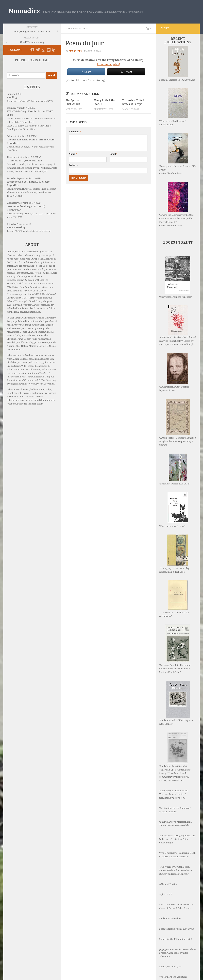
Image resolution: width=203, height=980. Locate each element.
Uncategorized (77, 29)
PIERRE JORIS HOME (32, 60)
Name (73, 154)
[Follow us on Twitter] (38, 50)
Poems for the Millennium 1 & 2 (175, 939)
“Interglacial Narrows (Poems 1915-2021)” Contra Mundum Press (178, 154)
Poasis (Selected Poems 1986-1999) (176, 929)
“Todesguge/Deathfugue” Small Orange (174, 107)
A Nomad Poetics (168, 884)
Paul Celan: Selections (170, 918)
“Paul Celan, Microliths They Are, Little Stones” (176, 703)
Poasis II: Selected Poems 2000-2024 (177, 63)
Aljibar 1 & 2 (166, 894)
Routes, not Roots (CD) (170, 967)
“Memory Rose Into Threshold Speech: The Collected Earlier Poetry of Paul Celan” (175, 649)
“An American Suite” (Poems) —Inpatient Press (175, 372)
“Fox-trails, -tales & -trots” (174, 510)
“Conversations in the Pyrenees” (176, 277)
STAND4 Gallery (15, 126)
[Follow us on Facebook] (32, 50)
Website (73, 165)
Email (114, 154)
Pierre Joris (76, 51)
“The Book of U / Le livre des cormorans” (174, 599)
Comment (75, 132)
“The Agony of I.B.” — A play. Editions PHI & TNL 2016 (174, 554)
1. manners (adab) (108, 64)
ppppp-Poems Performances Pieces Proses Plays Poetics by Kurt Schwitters (178, 953)
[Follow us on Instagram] (43, 50)
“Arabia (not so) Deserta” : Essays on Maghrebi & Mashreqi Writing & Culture (178, 422)
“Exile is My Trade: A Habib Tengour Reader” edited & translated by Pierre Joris (174, 794)
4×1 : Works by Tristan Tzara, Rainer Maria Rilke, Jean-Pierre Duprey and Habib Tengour (175, 870)
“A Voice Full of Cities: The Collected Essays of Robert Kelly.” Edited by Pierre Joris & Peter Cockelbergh (178, 326)
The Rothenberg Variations (173, 977)
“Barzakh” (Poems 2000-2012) (174, 469)
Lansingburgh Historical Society (23, 189)
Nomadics (24, 11)
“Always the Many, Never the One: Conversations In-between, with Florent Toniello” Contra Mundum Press (177, 204)
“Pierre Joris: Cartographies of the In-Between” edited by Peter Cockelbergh (177, 839)
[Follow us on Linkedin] (49, 50)
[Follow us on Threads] (54, 50)
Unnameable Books (17, 147)
